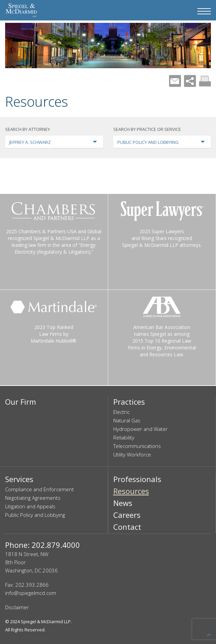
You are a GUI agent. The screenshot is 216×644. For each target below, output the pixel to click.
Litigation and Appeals (30, 506)
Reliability (124, 437)
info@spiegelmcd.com (31, 593)
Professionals (137, 479)
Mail (175, 81)
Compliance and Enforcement (39, 489)
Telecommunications (137, 446)
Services (19, 479)
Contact (127, 527)
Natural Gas (127, 420)
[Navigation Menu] (204, 11)
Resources (131, 491)
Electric (121, 412)
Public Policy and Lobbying (35, 515)
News (123, 503)
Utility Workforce (132, 454)
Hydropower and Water (140, 429)
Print (205, 81)
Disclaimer (17, 607)
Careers (127, 515)
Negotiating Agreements (33, 498)
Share (190, 81)
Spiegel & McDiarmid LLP (46, 621)
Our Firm (21, 402)
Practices (129, 402)
